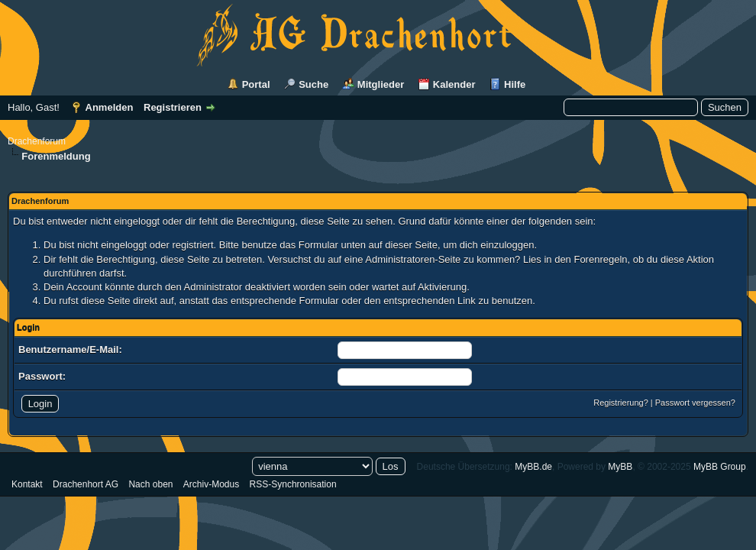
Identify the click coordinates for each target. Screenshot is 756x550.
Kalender (454, 84)
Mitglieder (381, 84)
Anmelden (110, 107)
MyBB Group (720, 467)
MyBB (620, 467)
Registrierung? (621, 403)
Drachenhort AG (86, 484)
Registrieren (173, 107)
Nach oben (150, 484)
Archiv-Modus (211, 484)
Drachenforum (37, 141)
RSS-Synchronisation (293, 484)
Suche (313, 84)
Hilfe (515, 84)
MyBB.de (533, 467)
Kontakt (27, 484)
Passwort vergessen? (695, 403)
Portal (256, 84)
